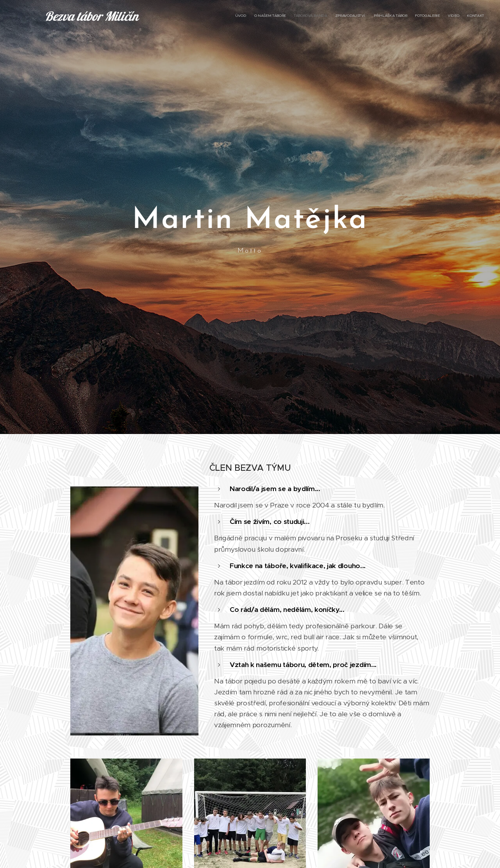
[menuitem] (431, 16)
